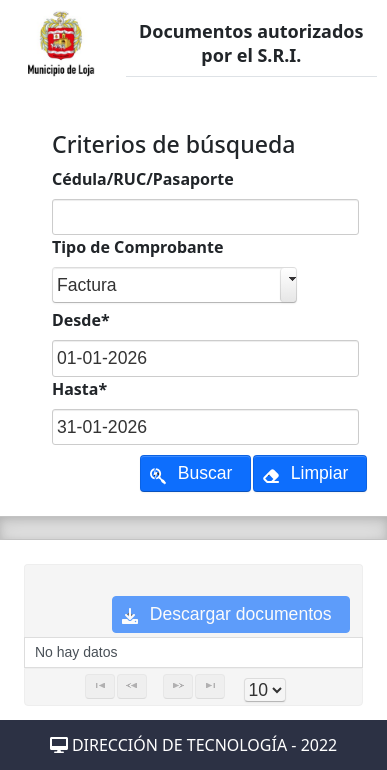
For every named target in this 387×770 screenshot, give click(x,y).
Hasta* (79, 389)
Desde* (81, 320)
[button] (195, 473)
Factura (87, 285)
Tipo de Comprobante (138, 247)
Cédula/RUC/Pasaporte (143, 179)
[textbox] (205, 217)
